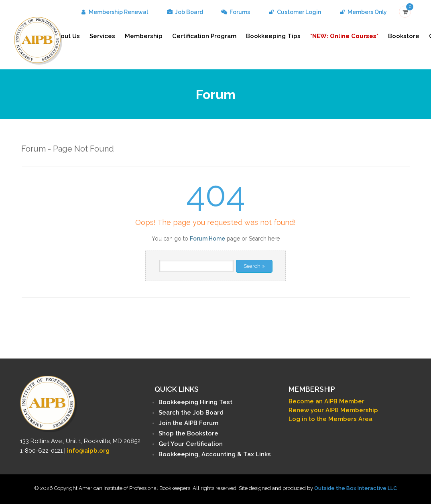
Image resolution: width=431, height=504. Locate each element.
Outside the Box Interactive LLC (356, 488)
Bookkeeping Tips (273, 36)
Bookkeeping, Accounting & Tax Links (215, 454)
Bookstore (404, 36)
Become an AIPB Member (326, 401)
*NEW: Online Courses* (344, 36)
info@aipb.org (88, 451)
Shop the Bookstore (188, 433)
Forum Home (207, 239)
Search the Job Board (191, 413)
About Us (66, 36)
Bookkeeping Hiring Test (195, 402)
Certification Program (204, 36)
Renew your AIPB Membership (333, 410)
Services (102, 36)
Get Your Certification (191, 444)
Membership (144, 36)
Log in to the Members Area (330, 419)
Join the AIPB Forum (188, 423)
